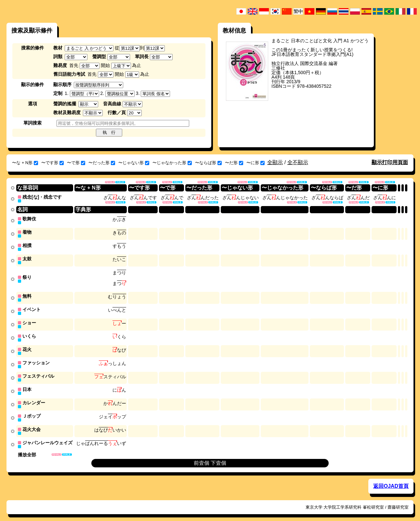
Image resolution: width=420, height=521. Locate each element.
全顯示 (275, 162)
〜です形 (52, 163)
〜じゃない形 (134, 163)
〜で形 (76, 163)
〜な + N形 (25, 163)
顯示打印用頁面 (390, 162)
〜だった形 (102, 163)
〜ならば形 (208, 163)
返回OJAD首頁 (391, 480)
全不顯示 (298, 162)
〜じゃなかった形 (172, 163)
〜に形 (256, 163)
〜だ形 (234, 163)
